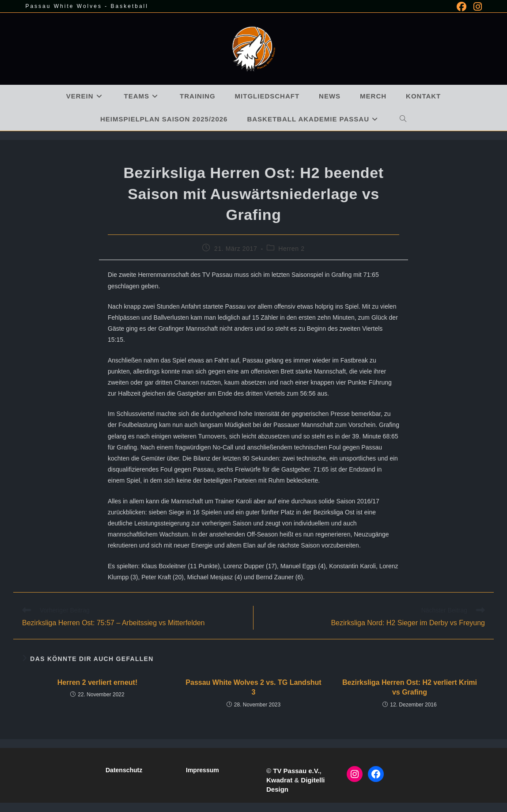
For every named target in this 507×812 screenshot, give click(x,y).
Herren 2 (291, 249)
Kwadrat (279, 780)
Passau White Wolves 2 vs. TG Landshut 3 (253, 687)
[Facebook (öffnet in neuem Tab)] (462, 7)
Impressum (202, 770)
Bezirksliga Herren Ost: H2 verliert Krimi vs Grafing (410, 687)
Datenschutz (124, 770)
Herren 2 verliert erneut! (97, 682)
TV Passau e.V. (296, 771)
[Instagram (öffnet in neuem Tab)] (476, 7)
